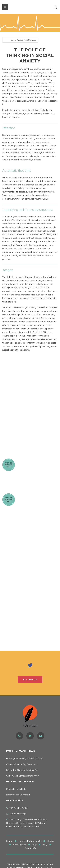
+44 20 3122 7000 (18, 808)
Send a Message (18, 814)
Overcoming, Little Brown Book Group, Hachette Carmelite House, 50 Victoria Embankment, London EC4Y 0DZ (26, 823)
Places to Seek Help (16, 789)
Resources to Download (18, 795)
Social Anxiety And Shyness (23, 40)
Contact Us (30, 848)
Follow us (30, 679)
